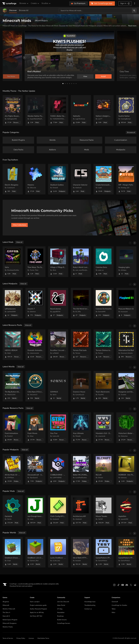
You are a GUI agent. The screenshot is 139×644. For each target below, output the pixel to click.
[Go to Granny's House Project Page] (81, 386)
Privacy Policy (21, 638)
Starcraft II (6, 616)
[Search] (134, 11)
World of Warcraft (9, 609)
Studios (46, 3)
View (85, 76)
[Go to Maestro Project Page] (35, 179)
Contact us (88, 609)
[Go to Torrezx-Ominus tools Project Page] (104, 345)
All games (6, 602)
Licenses (31, 638)
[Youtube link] (123, 585)
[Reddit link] (135, 585)
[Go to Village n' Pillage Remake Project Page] (58, 262)
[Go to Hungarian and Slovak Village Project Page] (126, 386)
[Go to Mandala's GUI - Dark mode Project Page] (104, 428)
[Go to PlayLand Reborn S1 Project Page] (126, 303)
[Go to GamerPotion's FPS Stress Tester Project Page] (126, 552)
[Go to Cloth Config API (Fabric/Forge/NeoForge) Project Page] (58, 511)
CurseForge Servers (64, 623)
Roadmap (60, 616)
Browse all (131, 132)
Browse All (24, 10)
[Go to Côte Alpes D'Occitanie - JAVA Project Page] (35, 386)
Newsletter (61, 613)
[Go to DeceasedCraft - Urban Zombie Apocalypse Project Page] (35, 469)
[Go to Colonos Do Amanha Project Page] (104, 303)
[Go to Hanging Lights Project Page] (126, 262)
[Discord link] (127, 585)
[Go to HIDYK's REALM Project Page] (13, 345)
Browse (24, 3)
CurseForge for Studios (119, 605)
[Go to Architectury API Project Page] (81, 511)
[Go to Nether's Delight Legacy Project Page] (104, 110)
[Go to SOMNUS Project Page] (58, 386)
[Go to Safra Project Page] (13, 262)
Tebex (114, 609)
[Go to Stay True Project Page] (58, 428)
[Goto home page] (10, 3)
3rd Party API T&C (36, 616)
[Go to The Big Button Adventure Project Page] (13, 386)
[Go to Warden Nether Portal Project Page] (35, 110)
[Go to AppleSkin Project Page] (126, 511)
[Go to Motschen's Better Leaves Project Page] (126, 428)
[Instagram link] (114, 585)
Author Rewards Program (38, 609)
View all (19, 242)
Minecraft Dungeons (10, 623)
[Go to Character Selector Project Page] (81, 179)
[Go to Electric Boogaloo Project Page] (13, 179)
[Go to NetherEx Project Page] (81, 110)
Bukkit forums (62, 620)
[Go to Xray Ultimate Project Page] (81, 428)
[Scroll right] (135, 243)
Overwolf (115, 602)
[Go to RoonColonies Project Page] (58, 303)
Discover (13, 10)
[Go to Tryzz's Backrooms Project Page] (104, 386)
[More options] (135, 3)
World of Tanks (8, 627)
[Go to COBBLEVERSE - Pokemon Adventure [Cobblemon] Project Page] (58, 469)
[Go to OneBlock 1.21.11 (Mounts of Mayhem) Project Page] (35, 552)
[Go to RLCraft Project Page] (104, 469)
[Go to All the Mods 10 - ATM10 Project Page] (13, 469)
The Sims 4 (6, 613)
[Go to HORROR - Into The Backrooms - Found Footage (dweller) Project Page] (126, 469)
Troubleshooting (90, 605)
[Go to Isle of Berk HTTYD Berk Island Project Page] (81, 552)
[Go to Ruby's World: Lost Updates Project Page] (81, 262)
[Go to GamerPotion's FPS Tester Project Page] (104, 552)
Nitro (113, 613)
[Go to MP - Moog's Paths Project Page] (126, 179)
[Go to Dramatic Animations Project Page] (35, 345)
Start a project (35, 602)
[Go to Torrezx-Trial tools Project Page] (81, 345)
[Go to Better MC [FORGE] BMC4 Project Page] (81, 469)
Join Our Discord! (63, 602)
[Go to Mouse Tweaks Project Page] (104, 511)
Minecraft (6, 605)
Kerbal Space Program (10, 620)
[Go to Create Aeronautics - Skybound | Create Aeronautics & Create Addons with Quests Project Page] (104, 179)
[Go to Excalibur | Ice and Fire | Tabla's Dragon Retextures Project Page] (58, 345)
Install (103, 76)
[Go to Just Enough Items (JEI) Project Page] (35, 511)
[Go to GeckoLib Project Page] (13, 511)
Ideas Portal (61, 605)
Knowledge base (90, 602)
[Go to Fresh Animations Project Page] (13, 428)
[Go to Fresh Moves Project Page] (35, 428)
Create (35, 3)
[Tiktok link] (118, 585)
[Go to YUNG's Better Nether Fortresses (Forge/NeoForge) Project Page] (58, 110)
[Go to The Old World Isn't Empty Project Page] (81, 303)
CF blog (60, 609)
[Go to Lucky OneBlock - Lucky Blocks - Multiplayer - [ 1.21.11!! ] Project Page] (58, 552)
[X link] (131, 585)
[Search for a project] (96, 11)
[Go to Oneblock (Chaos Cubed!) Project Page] (13, 552)
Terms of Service (8, 638)
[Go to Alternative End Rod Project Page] (126, 345)
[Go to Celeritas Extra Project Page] (104, 262)
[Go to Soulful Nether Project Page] (126, 110)
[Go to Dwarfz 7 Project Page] (35, 303)
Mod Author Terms (43, 638)
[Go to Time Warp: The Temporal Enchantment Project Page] (35, 262)
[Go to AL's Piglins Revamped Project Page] (13, 110)
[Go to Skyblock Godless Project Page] (58, 179)
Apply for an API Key (37, 613)
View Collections (20, 225)
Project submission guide (38, 605)
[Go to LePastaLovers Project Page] (13, 303)
